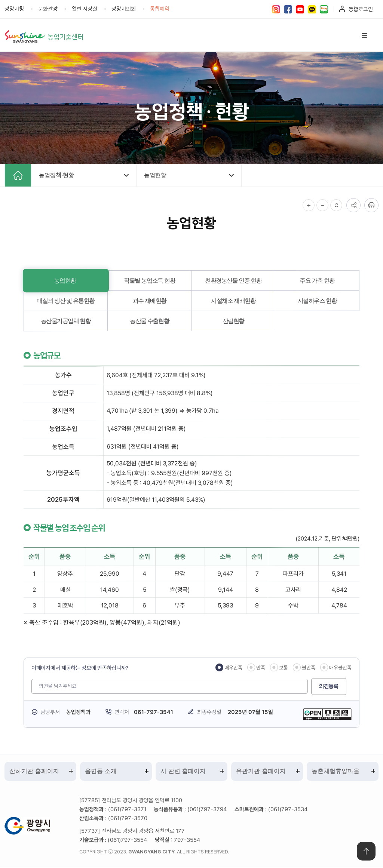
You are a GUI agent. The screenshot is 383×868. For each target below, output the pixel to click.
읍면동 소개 (101, 772)
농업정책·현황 (56, 176)
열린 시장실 (85, 8)
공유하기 (353, 206)
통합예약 (160, 8)
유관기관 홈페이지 (261, 772)
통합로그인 (361, 9)
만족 (261, 668)
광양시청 (14, 8)
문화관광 (48, 8)
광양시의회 (124, 8)
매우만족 (233, 668)
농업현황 (155, 176)
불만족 (309, 668)
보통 (284, 668)
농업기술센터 (67, 36)
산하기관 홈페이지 (34, 772)
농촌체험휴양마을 (335, 772)
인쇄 (371, 206)
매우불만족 (340, 668)
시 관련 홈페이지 (183, 772)
